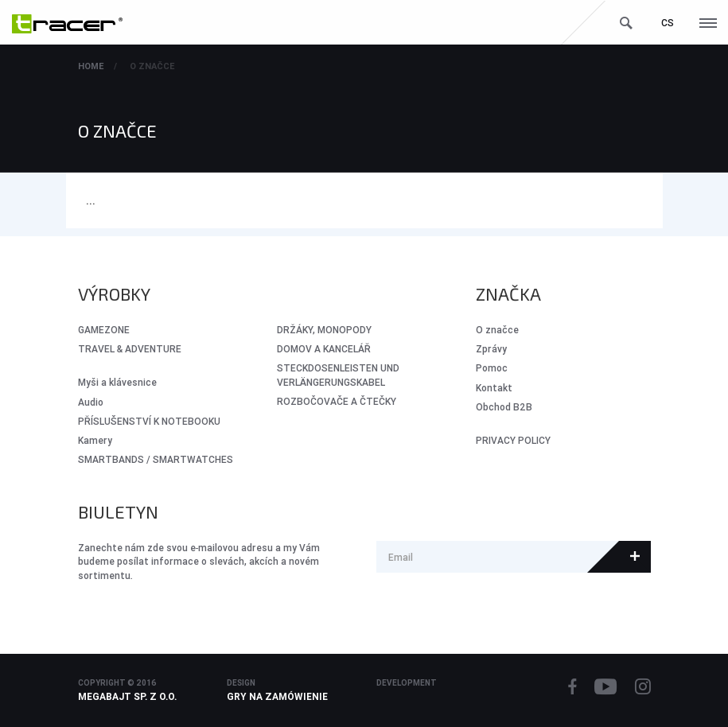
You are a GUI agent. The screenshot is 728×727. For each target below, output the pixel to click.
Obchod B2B (504, 407)
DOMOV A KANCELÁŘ (324, 349)
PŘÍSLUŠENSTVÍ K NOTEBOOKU (149, 421)
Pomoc (492, 368)
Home (91, 66)
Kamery (95, 440)
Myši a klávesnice (117, 382)
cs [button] (668, 23)
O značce (152, 66)
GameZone (104, 330)
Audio (91, 402)
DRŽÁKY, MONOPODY (324, 330)
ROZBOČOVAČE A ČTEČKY (337, 401)
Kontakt (494, 388)
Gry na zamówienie (277, 696)
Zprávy (491, 349)
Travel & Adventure (130, 349)
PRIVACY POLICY (513, 440)
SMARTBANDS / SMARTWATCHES (156, 459)
